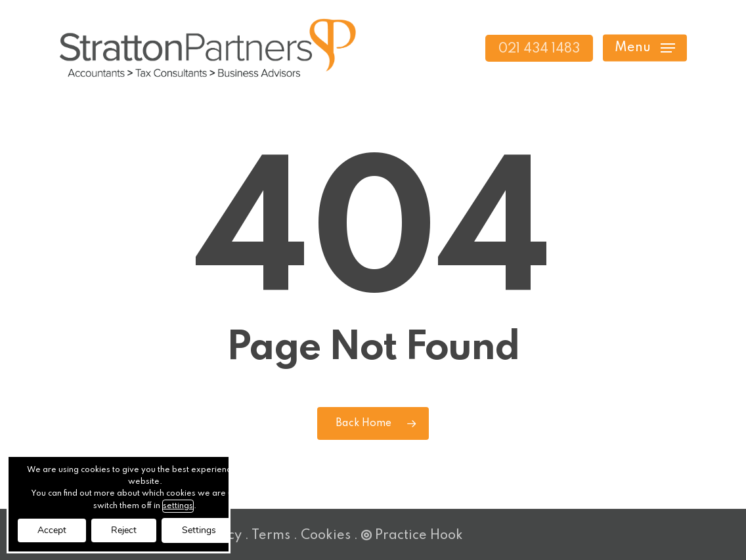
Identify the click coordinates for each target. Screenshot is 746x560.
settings (178, 506)
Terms (271, 536)
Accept (52, 530)
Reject (124, 530)
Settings (199, 530)
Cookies (326, 536)
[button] (645, 48)
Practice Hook (412, 536)
